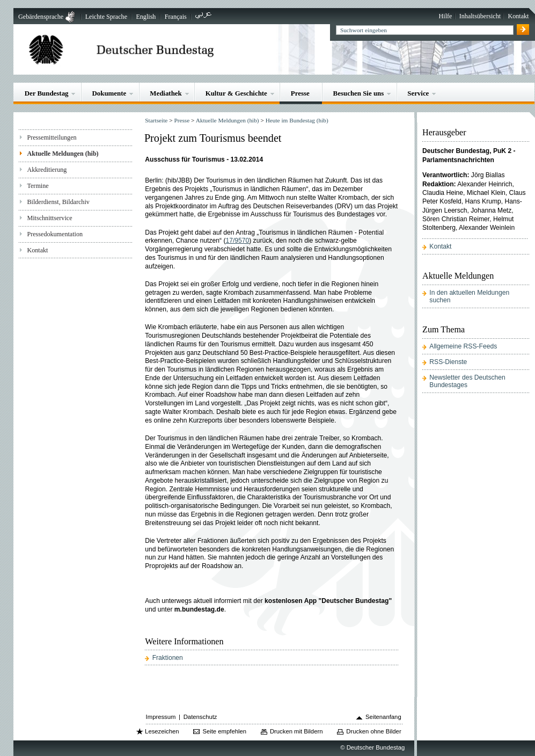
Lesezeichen (162, 731)
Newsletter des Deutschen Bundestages (467, 381)
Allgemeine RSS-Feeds (463, 346)
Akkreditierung (47, 170)
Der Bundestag (47, 93)
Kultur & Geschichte (236, 93)
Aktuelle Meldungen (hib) (63, 154)
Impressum (161, 717)
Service (418, 93)
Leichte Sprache (106, 17)
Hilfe (446, 16)
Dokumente (109, 93)
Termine (38, 186)
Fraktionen (168, 658)
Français (176, 17)
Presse (300, 93)
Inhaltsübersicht (480, 16)
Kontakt (518, 16)
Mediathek (166, 93)
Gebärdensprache (41, 17)
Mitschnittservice (49, 218)
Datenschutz (200, 717)
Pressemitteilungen (52, 137)
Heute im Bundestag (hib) (297, 120)
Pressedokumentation (55, 234)
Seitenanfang (383, 717)
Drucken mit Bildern (296, 731)
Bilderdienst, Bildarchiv (58, 202)
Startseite (156, 120)
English (146, 17)
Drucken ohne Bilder (373, 731)
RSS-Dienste (448, 362)
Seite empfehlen (224, 731)
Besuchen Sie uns (359, 93)
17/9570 (237, 241)
